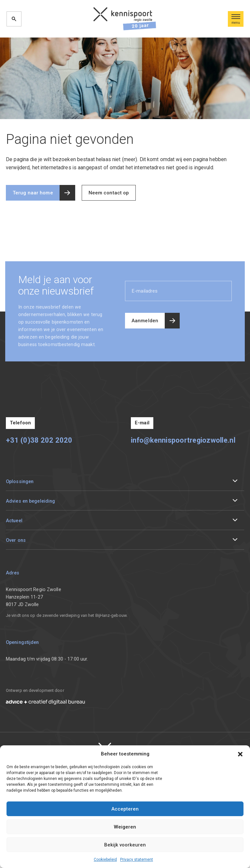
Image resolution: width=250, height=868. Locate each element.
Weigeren (125, 827)
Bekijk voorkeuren (125, 845)
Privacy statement (137, 860)
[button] (240, 754)
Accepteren (125, 809)
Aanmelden (145, 321)
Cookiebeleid (105, 860)
